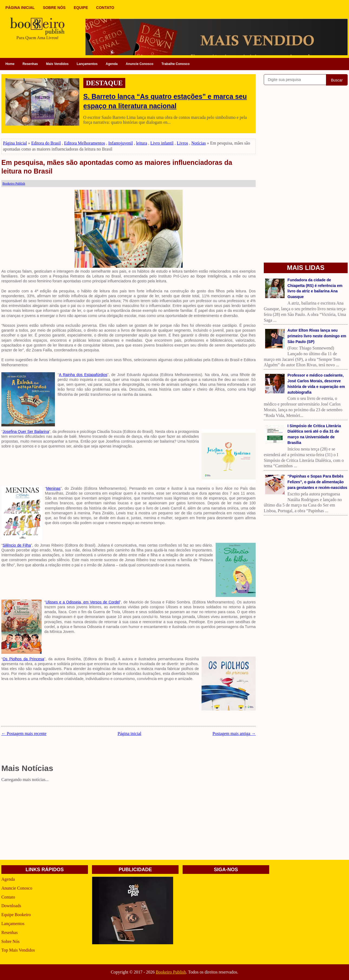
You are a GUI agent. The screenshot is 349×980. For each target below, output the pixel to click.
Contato (8, 897)
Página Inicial (15, 143)
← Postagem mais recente (24, 734)
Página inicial (130, 734)
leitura (142, 143)
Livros (183, 143)
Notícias (198, 143)
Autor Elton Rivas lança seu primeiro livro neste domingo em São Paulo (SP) (317, 336)
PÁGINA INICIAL (20, 8)
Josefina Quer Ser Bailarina (26, 432)
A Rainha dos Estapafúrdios (83, 375)
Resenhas (30, 64)
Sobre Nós (10, 941)
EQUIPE (81, 8)
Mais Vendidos (57, 64)
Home (10, 64)
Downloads (11, 906)
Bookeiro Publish (171, 972)
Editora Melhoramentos (85, 143)
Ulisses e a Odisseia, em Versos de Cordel (83, 602)
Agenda (112, 64)
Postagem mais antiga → (234, 734)
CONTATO (105, 8)
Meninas (53, 488)
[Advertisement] (129, 822)
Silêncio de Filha (17, 545)
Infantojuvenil (121, 143)
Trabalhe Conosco (176, 64)
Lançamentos (87, 64)
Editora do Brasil (46, 143)
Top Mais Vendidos (18, 950)
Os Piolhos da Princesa (24, 659)
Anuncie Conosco (140, 64)
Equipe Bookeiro (16, 915)
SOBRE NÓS (54, 8)
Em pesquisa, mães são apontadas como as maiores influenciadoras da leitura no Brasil (117, 167)
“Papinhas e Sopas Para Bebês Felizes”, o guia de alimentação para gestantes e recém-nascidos (317, 482)
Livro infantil (162, 143)
